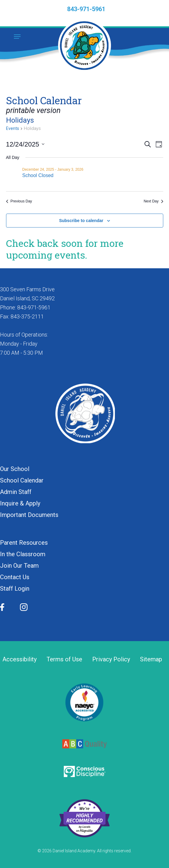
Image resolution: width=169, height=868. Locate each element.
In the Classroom (23, 554)
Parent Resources (24, 543)
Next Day (153, 201)
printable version (33, 110)
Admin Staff (16, 492)
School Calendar (22, 480)
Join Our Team (19, 566)
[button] (17, 37)
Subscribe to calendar (81, 221)
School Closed (38, 175)
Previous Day (19, 201)
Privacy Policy (111, 659)
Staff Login (15, 589)
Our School (15, 469)
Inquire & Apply (20, 503)
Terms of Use (64, 659)
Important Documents (29, 515)
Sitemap (151, 659)
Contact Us (15, 577)
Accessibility (19, 659)
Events (13, 128)
